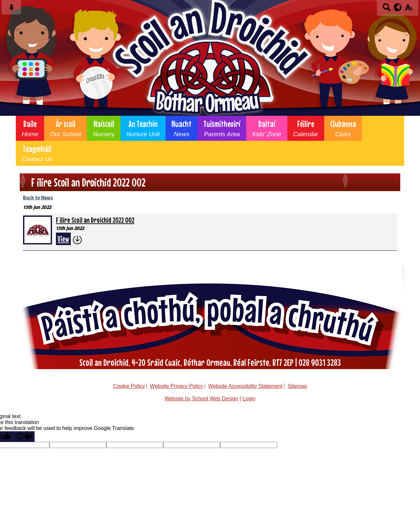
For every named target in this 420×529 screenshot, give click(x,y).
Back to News (38, 198)
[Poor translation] (24, 437)
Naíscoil (104, 128)
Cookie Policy (129, 386)
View (63, 239)
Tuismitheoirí (222, 128)
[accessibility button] (409, 9)
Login (249, 399)
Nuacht (182, 128)
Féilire (306, 128)
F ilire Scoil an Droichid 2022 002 (95, 220)
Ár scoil (66, 128)
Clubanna (343, 128)
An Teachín (143, 128)
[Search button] (387, 9)
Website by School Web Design (201, 399)
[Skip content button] (11, 9)
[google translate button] (398, 7)
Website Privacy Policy (177, 386)
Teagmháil (37, 153)
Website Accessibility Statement (246, 386)
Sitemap (297, 386)
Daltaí (267, 128)
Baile (30, 128)
